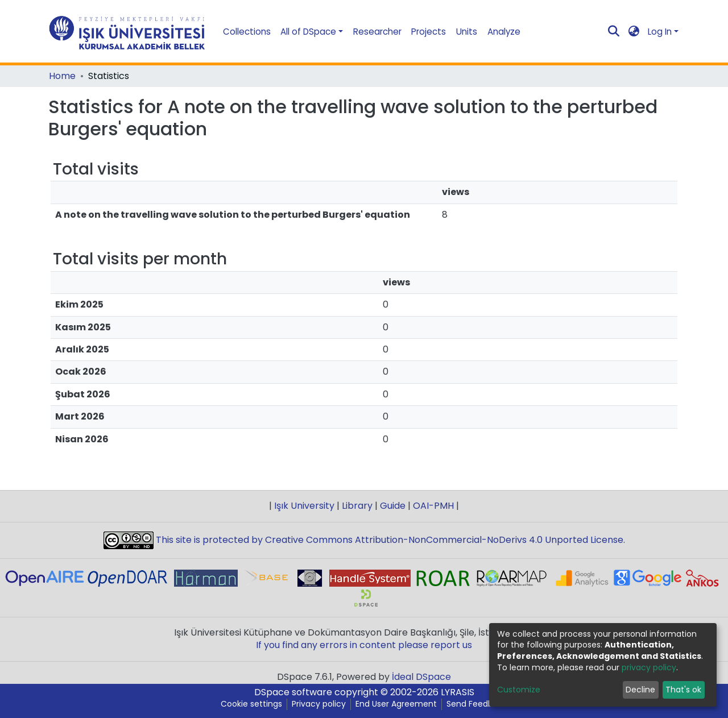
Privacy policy (319, 704)
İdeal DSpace (421, 677)
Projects (429, 32)
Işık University (304, 506)
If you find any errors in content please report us (364, 645)
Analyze (504, 32)
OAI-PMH (433, 506)
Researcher (377, 32)
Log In (660, 32)
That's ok (683, 690)
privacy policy (649, 667)
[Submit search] (614, 32)
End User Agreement (396, 704)
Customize (519, 690)
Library (357, 506)
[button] (634, 32)
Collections (247, 32)
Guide (393, 506)
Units (467, 32)
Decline (640, 690)
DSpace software (293, 692)
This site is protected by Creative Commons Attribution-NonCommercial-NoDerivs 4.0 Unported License (388, 540)
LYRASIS (458, 692)
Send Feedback (477, 704)
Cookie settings (251, 704)
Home (62, 76)
